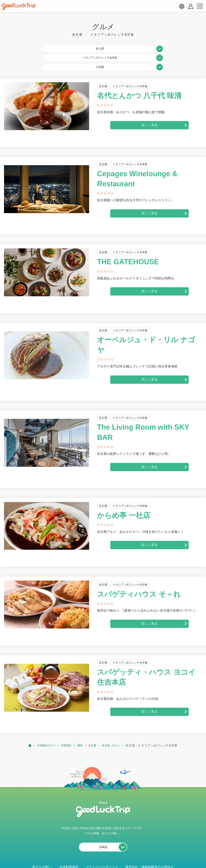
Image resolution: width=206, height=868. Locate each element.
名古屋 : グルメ (116, 725)
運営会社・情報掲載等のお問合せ (149, 847)
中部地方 (65, 725)
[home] (19, 7)
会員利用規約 (69, 847)
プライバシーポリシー (102, 847)
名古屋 (94, 725)
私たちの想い (42, 847)
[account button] (191, 6)
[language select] (182, 6)
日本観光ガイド (42, 725)
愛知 (80, 725)
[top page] (23, 726)
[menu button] (200, 6)
